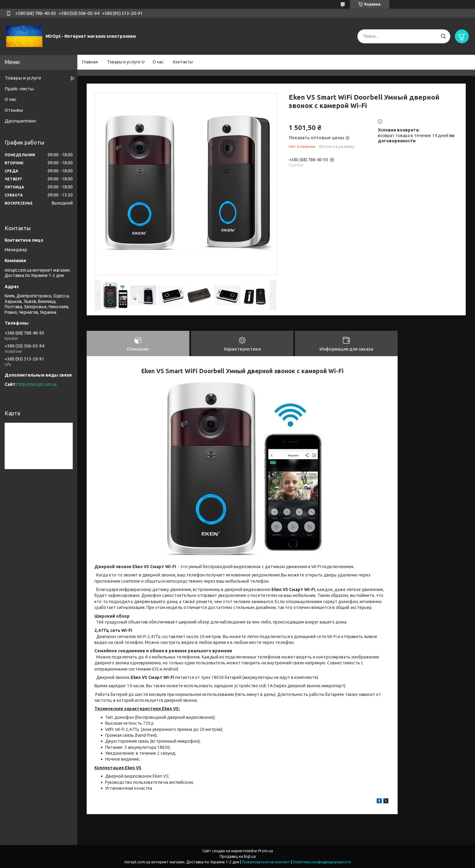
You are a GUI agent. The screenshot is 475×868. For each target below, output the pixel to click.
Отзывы (14, 110)
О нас (158, 62)
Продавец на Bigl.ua (238, 856)
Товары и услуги (124, 62)
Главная (90, 62)
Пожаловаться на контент (266, 862)
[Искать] (443, 36)
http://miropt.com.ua (37, 384)
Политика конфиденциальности (322, 862)
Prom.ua (266, 851)
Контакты (183, 62)
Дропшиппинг (21, 121)
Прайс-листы (19, 89)
